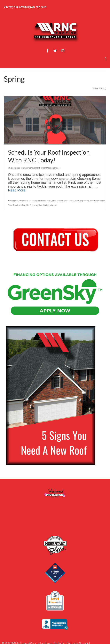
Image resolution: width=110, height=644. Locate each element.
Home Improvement (31, 168)
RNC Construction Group (63, 201)
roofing (22, 205)
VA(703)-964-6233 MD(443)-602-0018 (25, 7)
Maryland (14, 201)
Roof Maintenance (50, 168)
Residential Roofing (38, 201)
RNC (49, 201)
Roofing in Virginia (34, 205)
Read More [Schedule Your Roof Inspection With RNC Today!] (17, 190)
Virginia (53, 205)
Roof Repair (13, 205)
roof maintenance (97, 201)
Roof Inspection (82, 201)
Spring (46, 205)
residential (24, 201)
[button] (106, 59)
